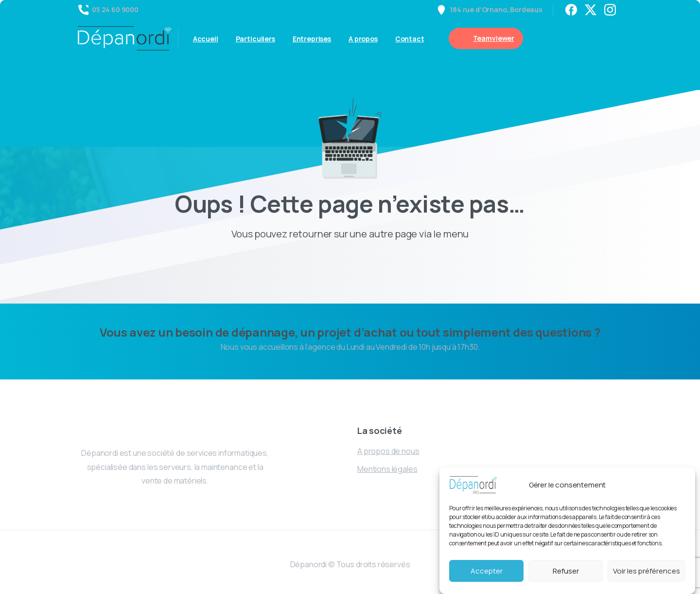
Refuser (566, 571)
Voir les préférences (647, 571)
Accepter (487, 571)
